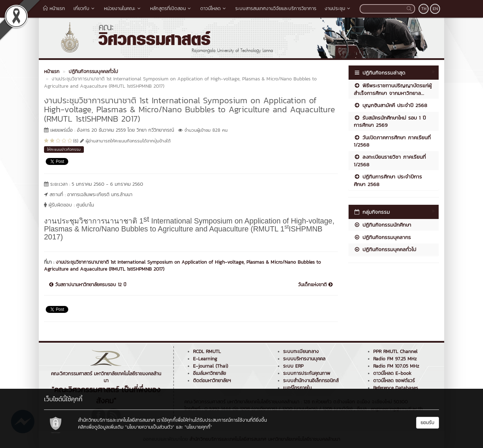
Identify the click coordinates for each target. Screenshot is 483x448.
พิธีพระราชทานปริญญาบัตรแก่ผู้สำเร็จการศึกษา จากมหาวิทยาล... (393, 89)
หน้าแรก (54, 8)
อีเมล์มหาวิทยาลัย (209, 373)
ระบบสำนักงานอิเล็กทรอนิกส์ (311, 381)
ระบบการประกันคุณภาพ (307, 373)
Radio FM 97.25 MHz (395, 359)
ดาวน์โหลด (214, 8)
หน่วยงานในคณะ (123, 8)
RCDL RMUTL (207, 352)
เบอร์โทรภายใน (297, 388)
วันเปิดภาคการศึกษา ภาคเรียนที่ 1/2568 (392, 141)
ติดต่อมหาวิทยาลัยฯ (212, 381)
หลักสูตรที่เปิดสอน (171, 8)
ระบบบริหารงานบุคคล (304, 359)
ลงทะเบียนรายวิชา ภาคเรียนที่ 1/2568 (390, 160)
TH (424, 9)
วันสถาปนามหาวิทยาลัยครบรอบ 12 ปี (88, 285)
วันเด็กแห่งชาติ (315, 285)
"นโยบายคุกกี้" (198, 427)
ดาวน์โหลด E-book (392, 373)
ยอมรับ (428, 423)
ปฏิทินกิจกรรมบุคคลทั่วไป (385, 249)
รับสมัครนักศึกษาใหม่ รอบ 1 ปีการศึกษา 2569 (390, 121)
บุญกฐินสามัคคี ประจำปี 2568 (390, 105)
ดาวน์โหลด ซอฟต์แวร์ (394, 381)
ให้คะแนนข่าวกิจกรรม (64, 149)
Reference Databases (396, 388)
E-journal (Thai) (210, 366)
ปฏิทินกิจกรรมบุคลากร (382, 237)
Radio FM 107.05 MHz (396, 366)
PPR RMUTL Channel (395, 352)
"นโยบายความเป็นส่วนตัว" (150, 427)
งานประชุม (338, 8)
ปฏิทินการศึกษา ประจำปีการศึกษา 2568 (388, 180)
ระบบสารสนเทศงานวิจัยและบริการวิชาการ (276, 8)
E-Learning (205, 359)
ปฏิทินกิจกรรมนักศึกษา (383, 225)
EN (435, 9)
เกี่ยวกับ (85, 8)
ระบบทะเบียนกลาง (301, 352)
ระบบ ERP (293, 366)
